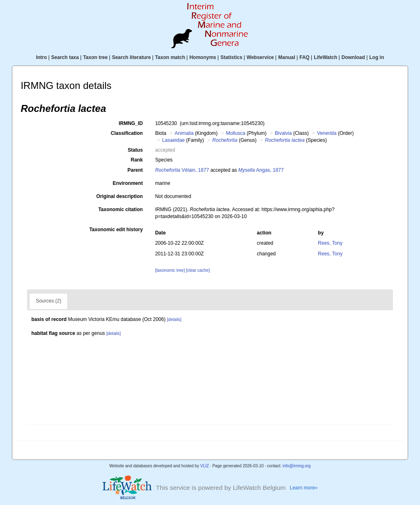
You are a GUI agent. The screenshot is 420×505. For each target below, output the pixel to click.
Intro (42, 57)
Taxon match (170, 57)
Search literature (131, 57)
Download (353, 57)
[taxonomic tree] (170, 270)
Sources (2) (48, 301)
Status (135, 150)
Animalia (184, 133)
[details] (174, 320)
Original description (120, 196)
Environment (128, 183)
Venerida (327, 133)
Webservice (260, 57)
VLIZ (204, 466)
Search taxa (65, 57)
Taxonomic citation (121, 209)
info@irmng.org (297, 466)
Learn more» (304, 488)
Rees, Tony (330, 243)
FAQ (305, 57)
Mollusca (236, 133)
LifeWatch (325, 57)
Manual (286, 57)
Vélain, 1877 (182, 170)
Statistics (231, 57)
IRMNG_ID (131, 123)
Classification (127, 133)
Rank (137, 160)
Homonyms (203, 57)
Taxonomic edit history (116, 230)
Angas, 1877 (261, 170)
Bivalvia (283, 133)
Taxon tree (96, 57)
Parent (135, 170)
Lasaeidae (173, 140)
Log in (377, 57)
